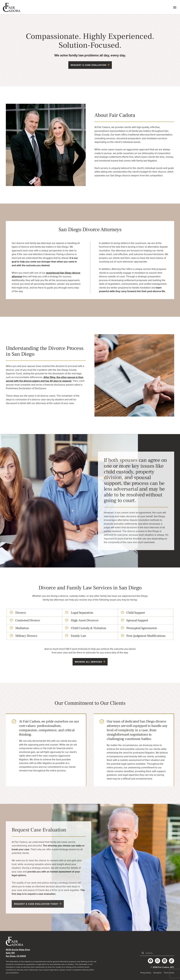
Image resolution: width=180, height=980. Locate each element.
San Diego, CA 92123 (16, 956)
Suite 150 (10, 953)
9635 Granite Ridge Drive (18, 950)
